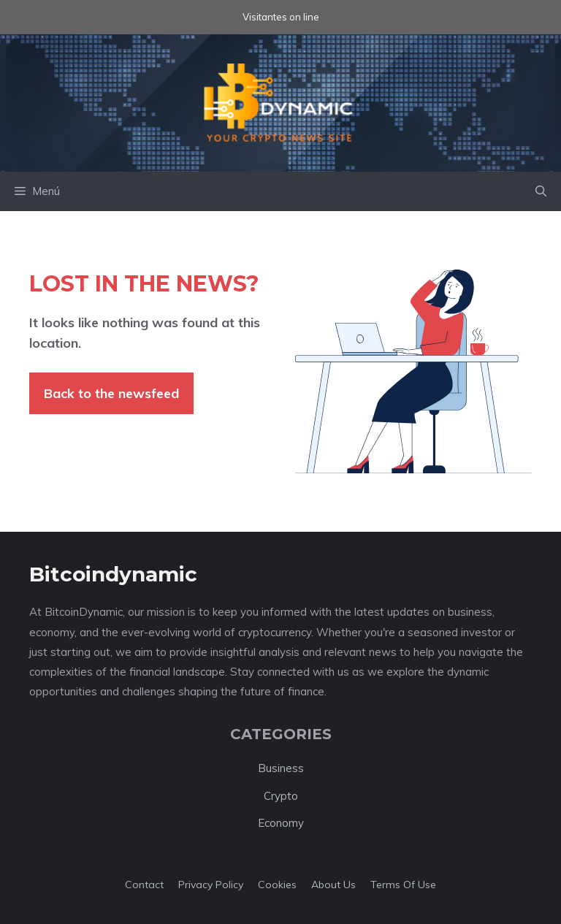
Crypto (281, 796)
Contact (144, 885)
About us (333, 885)
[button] (541, 191)
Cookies (277, 885)
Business (281, 768)
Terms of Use (403, 885)
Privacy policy (211, 885)
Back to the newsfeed (111, 393)
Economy (281, 823)
